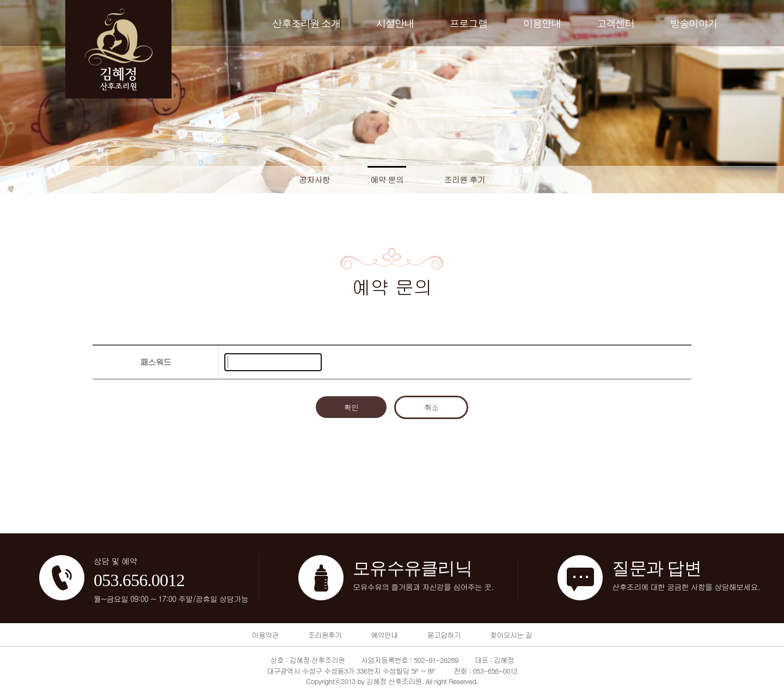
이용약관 (265, 635)
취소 (431, 407)
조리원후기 (325, 635)
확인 (351, 407)
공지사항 (314, 179)
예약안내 (384, 635)
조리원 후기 (465, 179)
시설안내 (395, 23)
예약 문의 (387, 179)
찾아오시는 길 (511, 635)
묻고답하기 (444, 635)
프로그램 (468, 23)
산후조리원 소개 (306, 23)
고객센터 (615, 23)
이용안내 (542, 23)
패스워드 (155, 362)
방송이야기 (694, 23)
